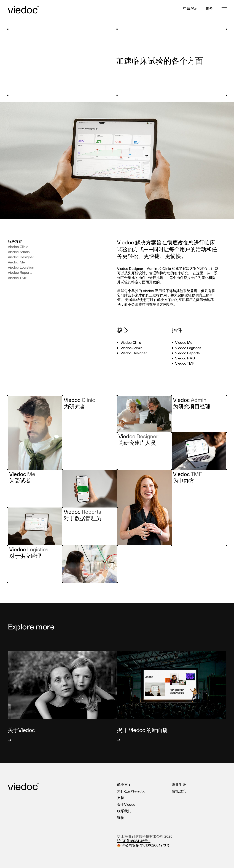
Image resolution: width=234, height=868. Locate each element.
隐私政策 (179, 791)
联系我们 (124, 811)
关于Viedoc (126, 805)
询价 (209, 9)
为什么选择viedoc (131, 791)
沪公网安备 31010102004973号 (143, 845)
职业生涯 (179, 785)
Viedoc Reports (20, 273)
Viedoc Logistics (21, 268)
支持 (121, 798)
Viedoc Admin (19, 252)
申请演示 (190, 9)
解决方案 (124, 785)
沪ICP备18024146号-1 (134, 841)
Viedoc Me (16, 262)
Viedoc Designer (21, 257)
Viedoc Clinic (18, 247)
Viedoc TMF (17, 278)
